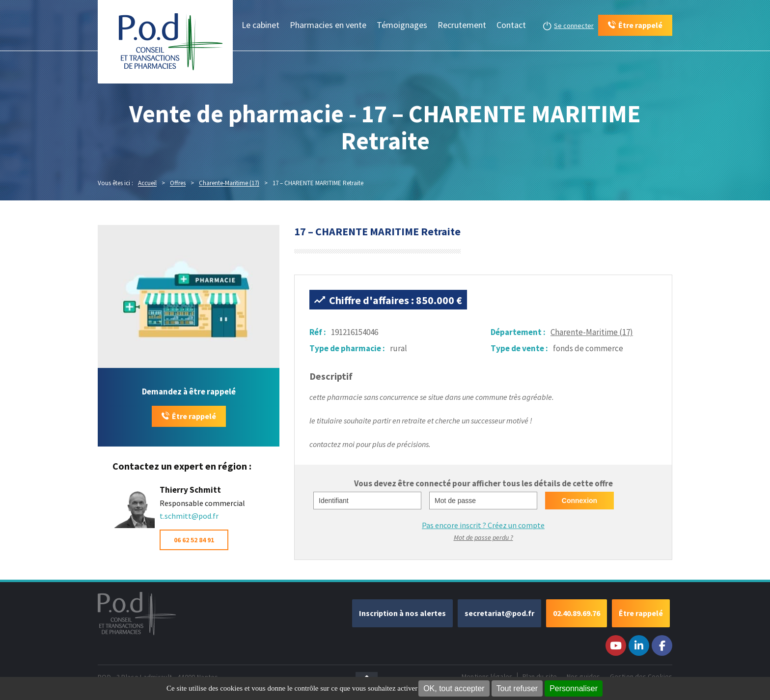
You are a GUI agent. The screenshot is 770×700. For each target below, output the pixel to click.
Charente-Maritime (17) (592, 332)
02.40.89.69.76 (577, 613)
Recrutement (462, 25)
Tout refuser (517, 688)
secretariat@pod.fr (499, 613)
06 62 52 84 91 (194, 540)
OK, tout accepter (454, 688)
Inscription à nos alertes (402, 613)
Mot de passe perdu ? (483, 537)
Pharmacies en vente (328, 25)
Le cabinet (261, 25)
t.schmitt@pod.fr (189, 516)
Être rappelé (194, 416)
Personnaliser (574, 688)
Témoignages (402, 25)
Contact (511, 25)
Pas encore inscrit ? (483, 525)
